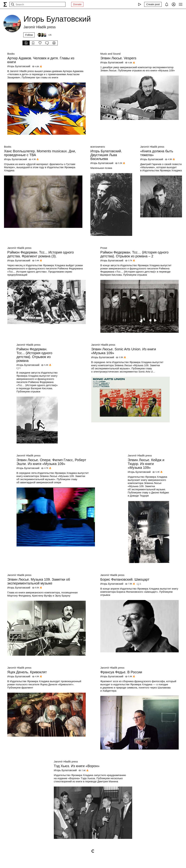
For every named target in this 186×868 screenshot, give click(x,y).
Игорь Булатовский (19, 66)
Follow (29, 35)
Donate (77, 4)
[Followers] (44, 35)
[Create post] (153, 4)
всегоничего (98, 147)
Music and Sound (110, 54)
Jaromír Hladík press (152, 147)
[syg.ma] (5, 4)
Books (11, 54)
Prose (104, 248)
